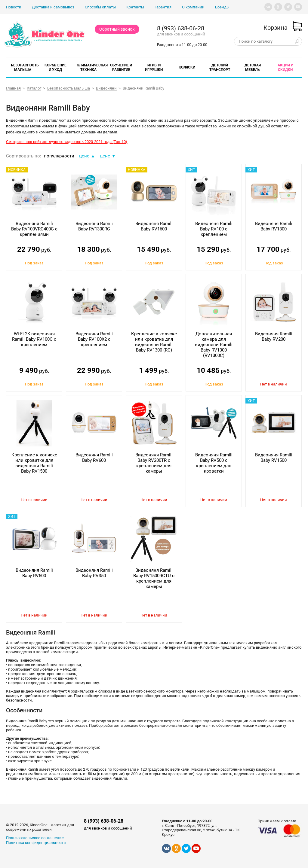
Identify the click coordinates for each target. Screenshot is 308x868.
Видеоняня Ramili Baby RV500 (34, 573)
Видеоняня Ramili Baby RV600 (94, 458)
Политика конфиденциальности (36, 843)
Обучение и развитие (121, 67)
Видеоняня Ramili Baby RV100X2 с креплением (94, 339)
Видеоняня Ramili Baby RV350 (94, 573)
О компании (193, 7)
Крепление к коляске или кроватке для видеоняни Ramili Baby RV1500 (34, 463)
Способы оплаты (100, 7)
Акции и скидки (285, 67)
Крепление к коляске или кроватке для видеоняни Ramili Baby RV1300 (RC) (154, 342)
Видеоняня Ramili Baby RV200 (274, 337)
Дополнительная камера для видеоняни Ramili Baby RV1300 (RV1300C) (214, 345)
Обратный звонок (117, 29)
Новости (14, 7)
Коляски (187, 67)
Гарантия (163, 7)
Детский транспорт (220, 67)
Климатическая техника (92, 67)
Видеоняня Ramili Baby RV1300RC (94, 226)
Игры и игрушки (154, 67)
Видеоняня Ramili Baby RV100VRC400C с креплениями (34, 229)
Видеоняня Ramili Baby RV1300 (274, 226)
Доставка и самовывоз (53, 7)
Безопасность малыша (25, 67)
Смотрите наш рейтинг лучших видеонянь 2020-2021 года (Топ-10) (67, 142)
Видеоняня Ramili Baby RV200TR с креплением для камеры (154, 463)
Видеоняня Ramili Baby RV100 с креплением (214, 229)
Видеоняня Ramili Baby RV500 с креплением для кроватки (214, 463)
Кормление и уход (55, 67)
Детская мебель (253, 67)
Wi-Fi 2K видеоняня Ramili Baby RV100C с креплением (34, 339)
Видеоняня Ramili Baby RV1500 (274, 458)
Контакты (135, 7)
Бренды (222, 7)
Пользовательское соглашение (35, 838)
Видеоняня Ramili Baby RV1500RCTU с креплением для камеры (154, 578)
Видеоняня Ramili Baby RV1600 (154, 226)
